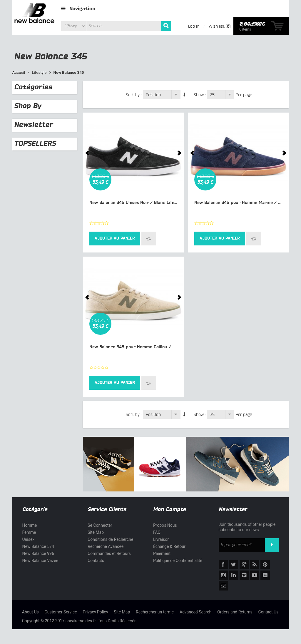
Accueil (19, 72)
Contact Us (269, 612)
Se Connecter (100, 525)
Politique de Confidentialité (178, 561)
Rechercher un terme (155, 612)
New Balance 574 (38, 546)
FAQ (157, 532)
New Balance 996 (38, 553)
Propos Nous (165, 525)
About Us (30, 612)
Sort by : (134, 95)
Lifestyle (39, 72)
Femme (29, 532)
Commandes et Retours (109, 553)
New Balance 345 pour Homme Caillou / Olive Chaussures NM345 (156, 347)
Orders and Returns (235, 612)
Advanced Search (195, 612)
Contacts (96, 561)
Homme (30, 525)
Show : (200, 95)
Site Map (96, 532)
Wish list (217, 26)
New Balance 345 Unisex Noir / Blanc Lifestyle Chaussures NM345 (157, 203)
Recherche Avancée (106, 546)
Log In (194, 26)
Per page (244, 95)
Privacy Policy (95, 612)
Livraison (161, 539)
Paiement (162, 553)
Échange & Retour (169, 546)
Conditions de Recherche (110, 539)
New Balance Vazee (40, 561)
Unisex (29, 539)
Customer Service (61, 612)
